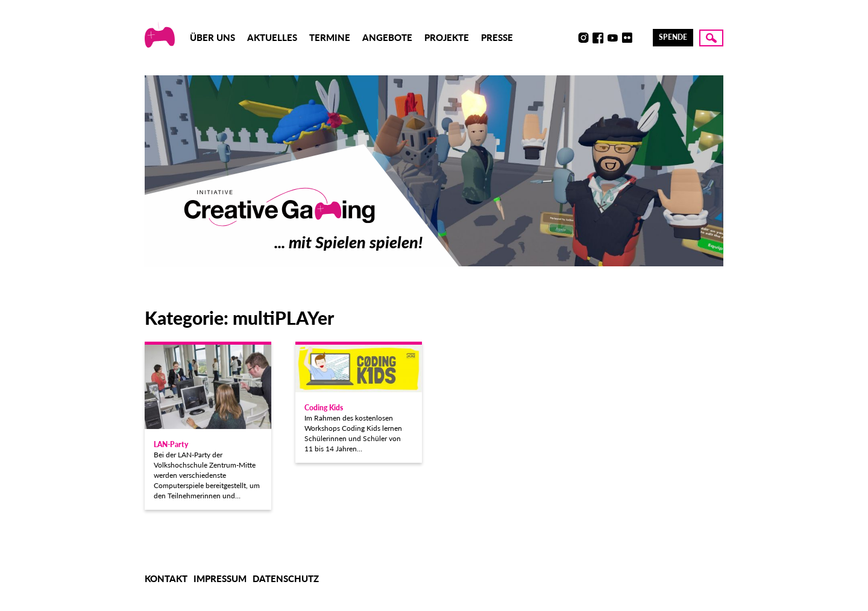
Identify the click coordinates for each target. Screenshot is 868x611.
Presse (497, 37)
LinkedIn (641, 38)
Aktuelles (272, 37)
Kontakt (166, 578)
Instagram (583, 38)
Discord (569, 38)
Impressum (220, 578)
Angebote (387, 37)
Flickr (627, 38)
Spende (673, 37)
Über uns (212, 37)
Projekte (447, 37)
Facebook (598, 38)
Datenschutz (286, 578)
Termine (330, 37)
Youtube (612, 38)
